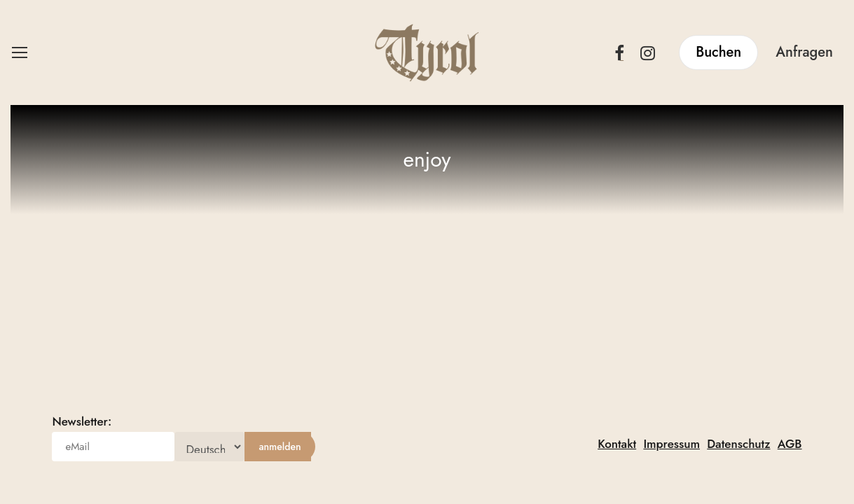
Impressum (672, 444)
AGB (790, 444)
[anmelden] (280, 447)
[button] (19, 53)
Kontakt (617, 444)
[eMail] (113, 447)
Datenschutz (738, 444)
